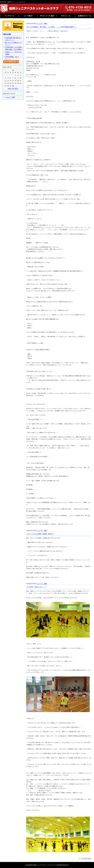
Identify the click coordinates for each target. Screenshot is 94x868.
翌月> (17, 89)
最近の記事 (7, 34)
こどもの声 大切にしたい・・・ (36, 587)
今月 (13, 89)
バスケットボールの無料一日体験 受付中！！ (41, 534)
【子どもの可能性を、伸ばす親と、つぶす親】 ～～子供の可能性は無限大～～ (52, 27)
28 (13, 86)
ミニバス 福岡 (42, 23)
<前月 (9, 89)
